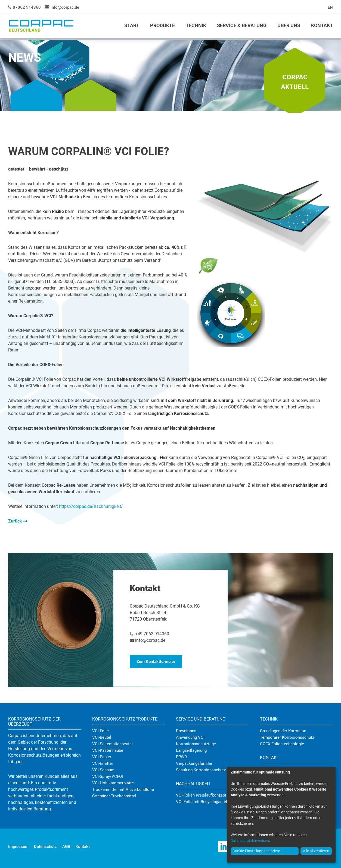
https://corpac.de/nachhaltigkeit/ (91, 506)
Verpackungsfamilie (194, 763)
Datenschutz (45, 847)
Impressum (18, 847)
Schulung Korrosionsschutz (201, 770)
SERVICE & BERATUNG (242, 25)
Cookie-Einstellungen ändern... (258, 851)
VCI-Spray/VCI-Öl (108, 776)
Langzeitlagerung (191, 750)
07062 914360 (27, 7)
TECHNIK (196, 25)
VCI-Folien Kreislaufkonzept (201, 795)
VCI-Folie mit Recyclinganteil (202, 802)
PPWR (181, 757)
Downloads (186, 731)
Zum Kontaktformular (156, 662)
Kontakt (83, 847)
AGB (66, 847)
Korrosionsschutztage (196, 744)
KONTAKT (322, 25)
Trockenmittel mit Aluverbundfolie (123, 790)
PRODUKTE (162, 25)
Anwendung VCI (190, 737)
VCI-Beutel (102, 737)
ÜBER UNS (289, 25)
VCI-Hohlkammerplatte (113, 783)
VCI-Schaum (103, 770)
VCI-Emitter (103, 763)
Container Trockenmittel (114, 796)
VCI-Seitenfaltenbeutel (112, 744)
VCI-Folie (100, 731)
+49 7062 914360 (152, 634)
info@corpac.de (65, 7)
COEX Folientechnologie (282, 744)
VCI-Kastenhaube (108, 750)
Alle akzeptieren (316, 851)
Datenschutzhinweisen (250, 841)
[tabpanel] (170, 76)
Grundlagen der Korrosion (283, 731)
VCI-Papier (102, 757)
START (132, 25)
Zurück (15, 521)
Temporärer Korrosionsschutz (287, 737)
